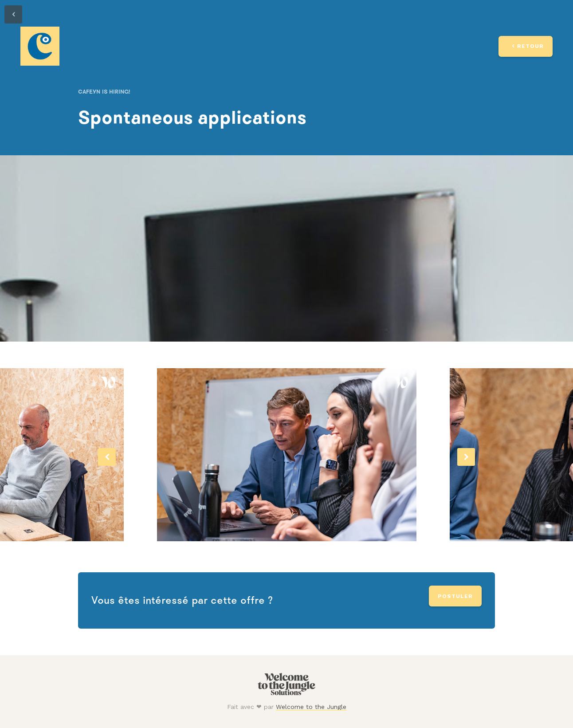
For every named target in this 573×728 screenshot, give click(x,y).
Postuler (455, 596)
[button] (107, 457)
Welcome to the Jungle (311, 707)
